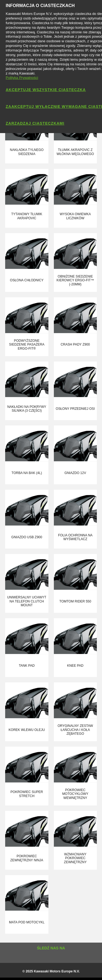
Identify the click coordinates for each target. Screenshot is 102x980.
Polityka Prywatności (22, 78)
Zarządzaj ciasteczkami (35, 123)
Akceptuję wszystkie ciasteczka (46, 90)
